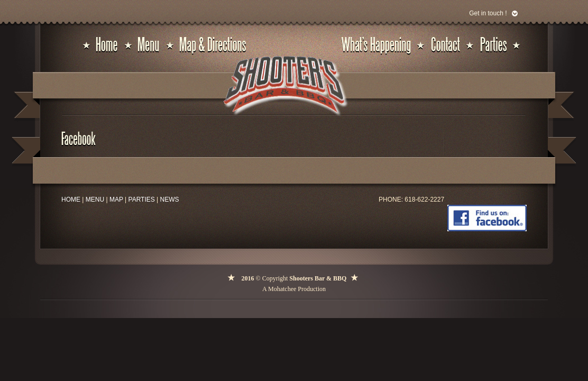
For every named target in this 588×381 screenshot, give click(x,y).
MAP (116, 199)
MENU (95, 199)
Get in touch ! (488, 13)
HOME (71, 199)
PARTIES (142, 199)
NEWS (170, 199)
